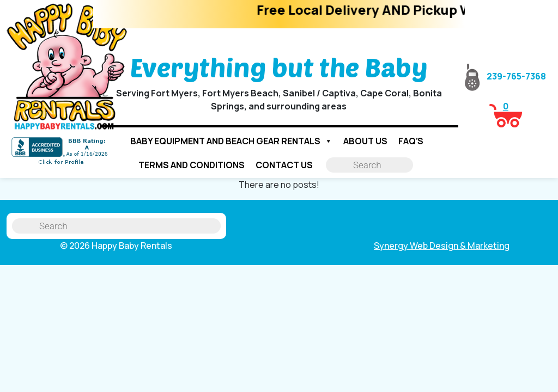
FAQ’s (411, 141)
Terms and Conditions (192, 165)
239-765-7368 (505, 76)
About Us (365, 141)
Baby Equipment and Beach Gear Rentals (231, 141)
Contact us (284, 165)
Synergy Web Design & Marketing (442, 246)
